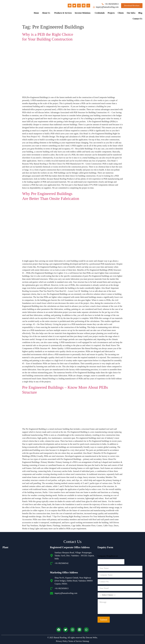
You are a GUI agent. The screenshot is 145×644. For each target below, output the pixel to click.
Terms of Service (75, 641)
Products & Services (63, 13)
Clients (121, 13)
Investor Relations (83, 13)
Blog (140, 13)
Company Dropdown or (108, 556)
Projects (111, 13)
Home (36, 13)
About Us (46, 13)
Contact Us (137, 19)
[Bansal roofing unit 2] (25, 598)
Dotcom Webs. (92, 638)
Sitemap (85, 641)
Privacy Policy (62, 641)
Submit (104, 620)
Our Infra (131, 13)
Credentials (100, 13)
